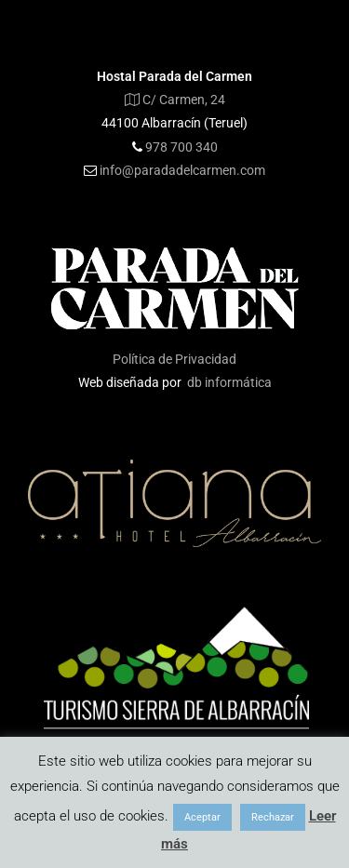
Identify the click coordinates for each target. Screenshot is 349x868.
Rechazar (273, 817)
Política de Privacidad (174, 359)
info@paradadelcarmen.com (182, 170)
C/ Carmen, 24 (175, 100)
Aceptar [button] (202, 817)
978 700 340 (181, 147)
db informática (229, 382)
